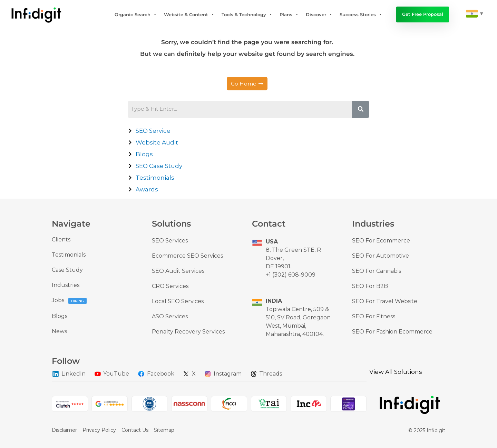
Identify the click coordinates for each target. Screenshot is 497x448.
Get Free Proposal (423, 14)
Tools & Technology (247, 14)
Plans (289, 14)
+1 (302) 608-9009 (291, 275)
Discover (319, 14)
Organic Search (136, 14)
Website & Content (189, 14)
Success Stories (361, 14)
